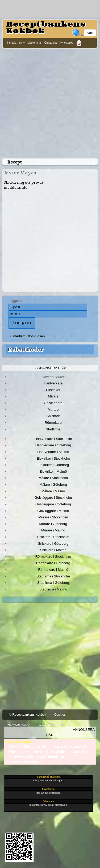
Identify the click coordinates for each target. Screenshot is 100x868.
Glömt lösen (36, 336)
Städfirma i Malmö (53, 589)
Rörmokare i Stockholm (53, 557)
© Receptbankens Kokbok (28, 715)
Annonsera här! (51, 368)
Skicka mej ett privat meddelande (24, 185)
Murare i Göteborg (53, 524)
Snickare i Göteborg (53, 544)
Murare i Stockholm (53, 517)
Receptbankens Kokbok (46, 28)
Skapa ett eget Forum (53, 725)
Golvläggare (53, 403)
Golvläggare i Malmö (53, 511)
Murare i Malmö (53, 530)
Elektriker (53, 390)
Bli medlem (17, 336)
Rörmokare (53, 423)
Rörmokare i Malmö (53, 570)
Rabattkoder (26, 350)
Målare (53, 396)
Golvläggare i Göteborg (53, 504)
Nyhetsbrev (66, 43)
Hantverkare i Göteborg (53, 445)
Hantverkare (53, 383)
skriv (22, 43)
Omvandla (51, 43)
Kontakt (12, 43)
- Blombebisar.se (18, 741)
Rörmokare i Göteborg (53, 563)
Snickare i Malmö (53, 550)
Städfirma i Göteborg (53, 583)
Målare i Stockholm (53, 478)
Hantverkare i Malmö (53, 452)
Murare (53, 410)
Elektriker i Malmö (53, 471)
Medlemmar (35, 43)
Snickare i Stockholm (53, 537)
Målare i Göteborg (53, 485)
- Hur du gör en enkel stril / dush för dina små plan (46, 752)
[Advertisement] (50, 102)
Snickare (53, 416)
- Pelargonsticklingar (22, 762)
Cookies (60, 715)
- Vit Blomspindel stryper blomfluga (34, 757)
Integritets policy (18, 725)
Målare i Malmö (53, 491)
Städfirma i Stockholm (53, 576)
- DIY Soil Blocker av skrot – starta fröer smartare (45, 747)
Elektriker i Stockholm (53, 458)
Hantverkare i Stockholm (53, 439)
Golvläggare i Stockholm (53, 498)
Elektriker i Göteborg (53, 465)
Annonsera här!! (70, 732)
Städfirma (53, 429)
